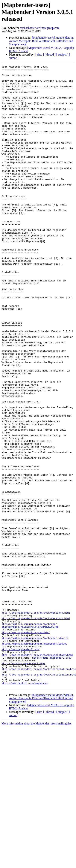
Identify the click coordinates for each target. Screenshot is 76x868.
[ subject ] (62, 55)
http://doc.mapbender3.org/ (20, 766)
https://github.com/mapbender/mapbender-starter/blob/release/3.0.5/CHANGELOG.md (30, 738)
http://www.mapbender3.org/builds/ (26, 746)
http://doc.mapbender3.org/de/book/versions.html (36, 729)
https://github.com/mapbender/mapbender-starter (35, 753)
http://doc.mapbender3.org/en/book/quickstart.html (37, 773)
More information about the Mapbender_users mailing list (36, 848)
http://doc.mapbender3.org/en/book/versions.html (36, 722)
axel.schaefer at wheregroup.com (40, 28)
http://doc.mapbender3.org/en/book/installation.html (39, 790)
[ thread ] (50, 55)
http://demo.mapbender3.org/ (52, 776)
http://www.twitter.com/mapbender (25, 807)
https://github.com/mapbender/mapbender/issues (34, 760)
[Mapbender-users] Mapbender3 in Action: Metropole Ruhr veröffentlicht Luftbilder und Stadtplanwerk (41, 41)
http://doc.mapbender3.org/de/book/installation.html (39, 797)
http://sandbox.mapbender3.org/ (23, 783)
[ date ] (40, 55)
